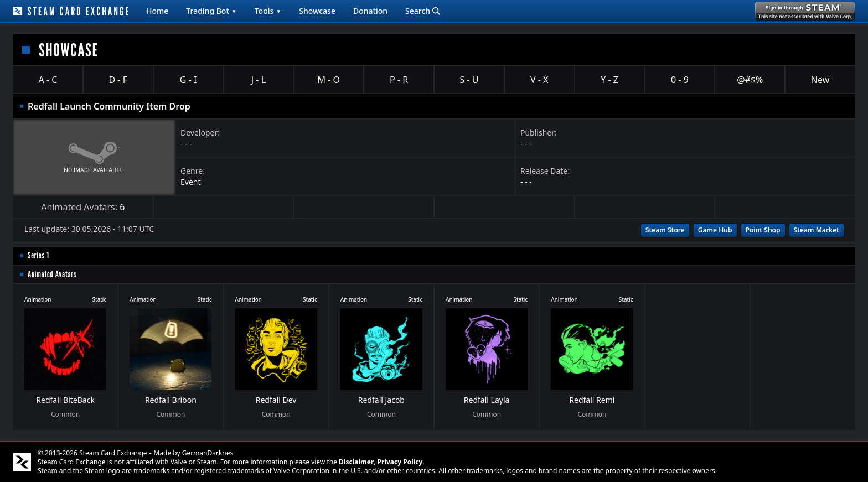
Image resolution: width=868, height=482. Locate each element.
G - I (188, 80)
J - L (259, 80)
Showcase (317, 11)
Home (157, 11)
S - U (469, 80)
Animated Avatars (52, 274)
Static (100, 299)
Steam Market (817, 230)
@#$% (750, 80)
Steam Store (665, 230)
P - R (399, 80)
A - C (48, 80)
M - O (329, 80)
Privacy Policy (400, 462)
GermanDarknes (208, 453)
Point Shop (763, 230)
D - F (118, 80)
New (820, 80)
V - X (539, 80)
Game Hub (715, 230)
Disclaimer (356, 462)
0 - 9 (680, 80)
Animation (38, 299)
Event (191, 182)
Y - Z (609, 80)
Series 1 (38, 255)
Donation (370, 11)
